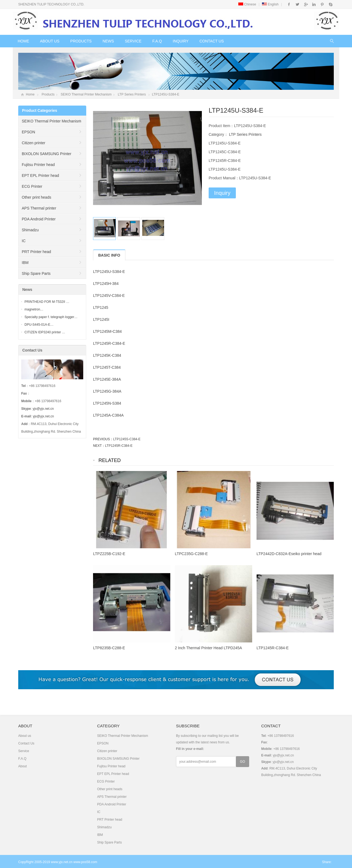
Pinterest (322, 4)
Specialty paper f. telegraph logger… (51, 317)
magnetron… (34, 309)
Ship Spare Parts (36, 273)
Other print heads (36, 197)
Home (23, 41)
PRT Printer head (36, 252)
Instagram (314, 4)
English (270, 4)
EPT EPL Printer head (40, 176)
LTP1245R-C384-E (119, 446)
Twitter (297, 4)
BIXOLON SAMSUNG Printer (47, 154)
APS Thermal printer (39, 208)
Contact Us (212, 41)
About (22, 766)
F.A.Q (157, 41)
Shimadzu (30, 230)
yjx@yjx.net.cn (43, 409)
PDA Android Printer (39, 219)
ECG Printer (32, 186)
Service (133, 41)
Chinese (247, 4)
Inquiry (181, 41)
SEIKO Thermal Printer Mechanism (86, 94)
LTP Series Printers (132, 94)
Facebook (289, 4)
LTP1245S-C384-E (127, 439)
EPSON (28, 132)
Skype (330, 4)
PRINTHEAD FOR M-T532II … (47, 302)
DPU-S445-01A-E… (39, 325)
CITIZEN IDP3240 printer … (45, 332)
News (108, 41)
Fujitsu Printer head (38, 165)
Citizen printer (33, 143)
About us (50, 41)
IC (24, 241)
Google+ (306, 4)
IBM (25, 263)
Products (81, 41)
